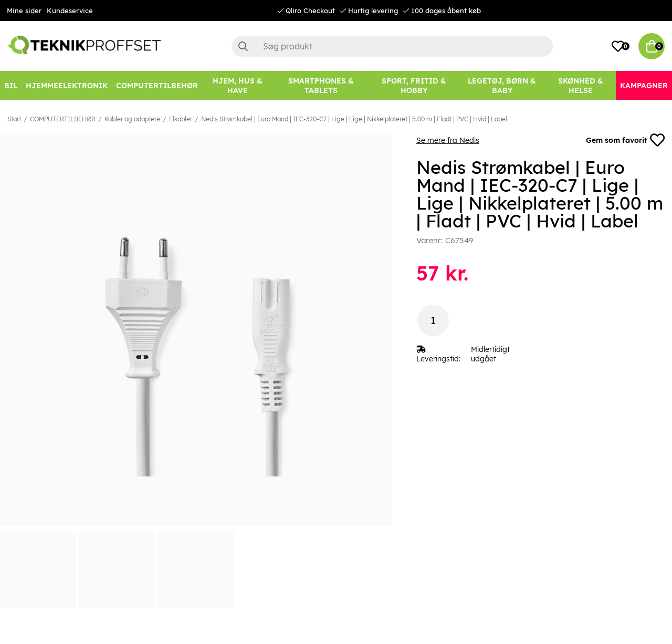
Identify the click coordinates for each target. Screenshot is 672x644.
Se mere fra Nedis (448, 140)
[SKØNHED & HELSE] (581, 85)
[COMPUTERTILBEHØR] (157, 85)
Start (14, 119)
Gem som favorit (625, 140)
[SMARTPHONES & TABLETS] (321, 85)
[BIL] (11, 85)
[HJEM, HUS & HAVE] (238, 85)
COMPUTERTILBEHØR (63, 119)
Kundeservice (70, 11)
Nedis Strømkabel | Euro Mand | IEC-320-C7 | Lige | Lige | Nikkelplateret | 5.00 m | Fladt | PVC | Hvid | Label (354, 119)
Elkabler (181, 119)
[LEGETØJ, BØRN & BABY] (502, 85)
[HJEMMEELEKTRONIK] (67, 85)
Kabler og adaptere (132, 119)
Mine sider (24, 11)
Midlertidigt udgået (490, 354)
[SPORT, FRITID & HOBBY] (414, 85)
